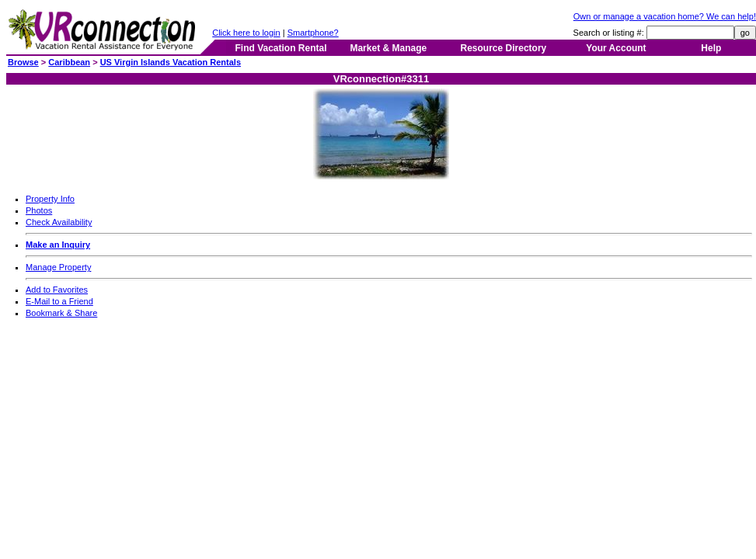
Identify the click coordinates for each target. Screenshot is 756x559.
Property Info (50, 199)
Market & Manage (388, 48)
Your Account (616, 48)
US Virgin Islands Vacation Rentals (171, 62)
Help (711, 48)
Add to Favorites (57, 290)
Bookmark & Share (61, 313)
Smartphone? (313, 33)
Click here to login (246, 33)
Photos (39, 210)
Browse (23, 62)
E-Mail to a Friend (59, 301)
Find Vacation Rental (280, 48)
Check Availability (59, 222)
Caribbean (69, 62)
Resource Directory (504, 48)
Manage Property (58, 267)
